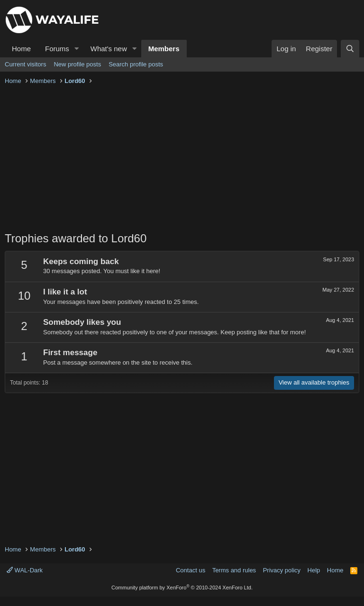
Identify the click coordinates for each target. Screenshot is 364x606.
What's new (109, 49)
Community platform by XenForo (182, 588)
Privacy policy (282, 570)
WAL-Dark (25, 570)
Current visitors (25, 64)
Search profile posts (136, 64)
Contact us (191, 570)
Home (21, 49)
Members (164, 49)
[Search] (350, 49)
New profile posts (77, 64)
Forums (57, 49)
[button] (77, 49)
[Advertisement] (182, 159)
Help (314, 570)
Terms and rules (234, 570)
